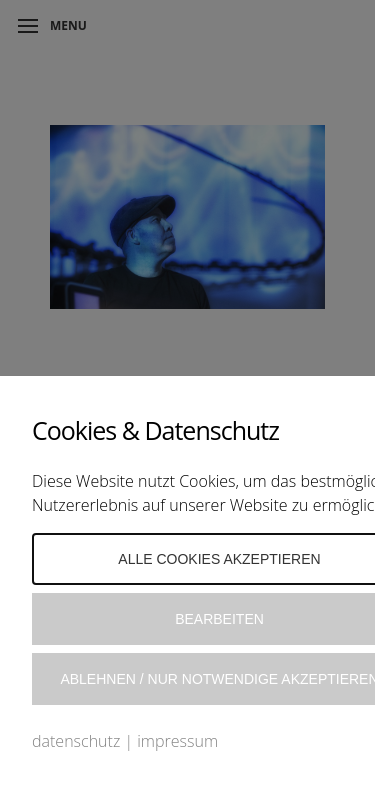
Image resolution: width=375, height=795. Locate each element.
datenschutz (76, 741)
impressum (177, 741)
